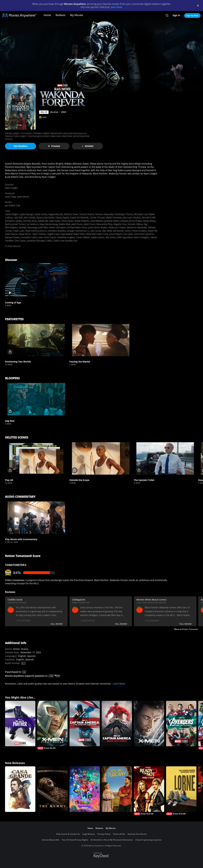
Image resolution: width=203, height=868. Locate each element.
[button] (36, 281)
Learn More (119, 684)
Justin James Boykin (98, 227)
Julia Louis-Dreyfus (132, 218)
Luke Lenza (95, 231)
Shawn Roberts (82, 221)
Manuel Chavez (12, 237)
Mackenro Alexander (137, 227)
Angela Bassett (56, 214)
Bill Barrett (118, 231)
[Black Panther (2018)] (20, 724)
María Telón (79, 234)
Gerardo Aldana (135, 224)
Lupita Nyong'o (26, 214)
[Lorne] (181, 791)
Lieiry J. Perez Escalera (136, 231)
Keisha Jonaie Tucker (15, 224)
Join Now (117, 7)
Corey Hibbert (83, 237)
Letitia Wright (11, 214)
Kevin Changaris (141, 237)
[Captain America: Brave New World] (117, 724)
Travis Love (19, 231)
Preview (54, 146)
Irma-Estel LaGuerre (144, 234)
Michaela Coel (141, 214)
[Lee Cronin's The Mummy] (52, 789)
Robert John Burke (45, 218)
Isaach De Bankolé (79, 218)
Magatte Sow (120, 224)
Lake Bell (18, 218)
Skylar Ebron (25, 234)
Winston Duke (71, 214)
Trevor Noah (67, 221)
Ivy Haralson (32, 224)
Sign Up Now (192, 15)
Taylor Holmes (39, 234)
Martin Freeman (114, 218)
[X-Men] (149, 724)
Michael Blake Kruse (77, 227)
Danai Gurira (41, 214)
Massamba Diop (104, 224)
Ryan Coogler (11, 188)
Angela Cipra (53, 234)
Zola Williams (97, 221)
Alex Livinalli (29, 218)
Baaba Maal (64, 224)
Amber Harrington (57, 227)
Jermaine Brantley (57, 231)
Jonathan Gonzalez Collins (40, 241)
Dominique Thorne (123, 214)
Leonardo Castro (29, 237)
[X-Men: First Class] (52, 725)
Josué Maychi (116, 234)
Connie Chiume (97, 218)
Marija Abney (149, 221)
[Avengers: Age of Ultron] (181, 724)
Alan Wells (107, 231)
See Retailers (21, 146)
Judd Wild (43, 227)
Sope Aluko (55, 221)
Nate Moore (23, 197)
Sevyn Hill (152, 231)
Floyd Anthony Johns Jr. (36, 231)
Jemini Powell (135, 221)
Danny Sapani (62, 218)
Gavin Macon (11, 234)
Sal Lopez (128, 234)
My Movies (77, 15)
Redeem (60, 15)
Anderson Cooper (117, 227)
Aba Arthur (111, 237)
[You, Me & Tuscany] (117, 789)
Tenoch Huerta (86, 214)
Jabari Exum (77, 224)
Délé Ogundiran (125, 237)
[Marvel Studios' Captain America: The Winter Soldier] (85, 724)
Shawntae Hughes (66, 237)
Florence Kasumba (104, 214)
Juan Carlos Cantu (47, 237)
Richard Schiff (148, 218)
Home (47, 15)
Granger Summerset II (78, 231)
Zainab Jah (43, 221)
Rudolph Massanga (28, 227)
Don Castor (20, 241)
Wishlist (88, 146)
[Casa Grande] (20, 789)
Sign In (176, 15)
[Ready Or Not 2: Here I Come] (149, 791)
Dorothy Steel (30, 221)
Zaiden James (98, 237)
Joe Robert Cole (13, 205)
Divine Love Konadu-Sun (65, 241)
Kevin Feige (11, 197)
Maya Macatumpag (49, 224)
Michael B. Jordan (13, 221)
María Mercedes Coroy (97, 234)
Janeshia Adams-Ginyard (116, 221)
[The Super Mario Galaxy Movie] (85, 789)
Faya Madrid (66, 234)
